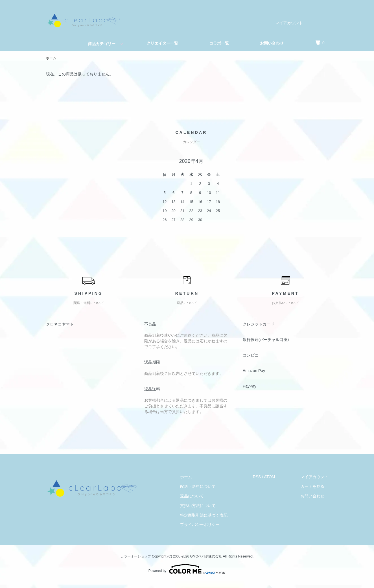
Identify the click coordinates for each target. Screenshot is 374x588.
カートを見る (312, 486)
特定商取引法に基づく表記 (204, 515)
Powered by (187, 569)
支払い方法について (198, 506)
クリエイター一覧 (162, 43)
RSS (257, 477)
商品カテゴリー (102, 44)
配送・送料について (198, 486)
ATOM (269, 477)
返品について (192, 496)
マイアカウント (289, 23)
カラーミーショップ (136, 556)
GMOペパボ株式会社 (206, 556)
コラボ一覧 (219, 43)
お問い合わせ (272, 43)
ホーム (51, 58)
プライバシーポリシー (200, 524)
